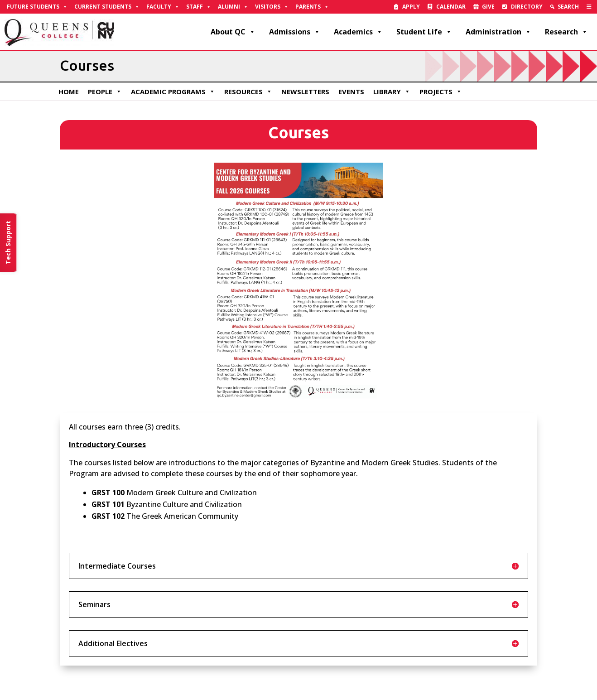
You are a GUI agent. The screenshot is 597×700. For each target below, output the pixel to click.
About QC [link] (233, 32)
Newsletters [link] (305, 92)
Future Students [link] (37, 7)
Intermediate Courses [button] (117, 566)
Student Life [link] (424, 32)
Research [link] (566, 32)
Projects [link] (441, 92)
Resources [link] (248, 92)
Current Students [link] (107, 7)
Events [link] (351, 92)
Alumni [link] (233, 7)
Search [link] (568, 7)
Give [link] (488, 7)
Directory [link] (527, 7)
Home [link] (69, 92)
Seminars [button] (94, 604)
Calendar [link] (451, 7)
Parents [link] (312, 7)
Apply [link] (411, 7)
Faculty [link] (163, 7)
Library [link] (392, 92)
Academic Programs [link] (173, 92)
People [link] (105, 92)
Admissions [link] (295, 32)
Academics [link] (358, 32)
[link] (589, 7)
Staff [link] (199, 7)
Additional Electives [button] (113, 643)
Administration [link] (498, 32)
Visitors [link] (272, 7)
